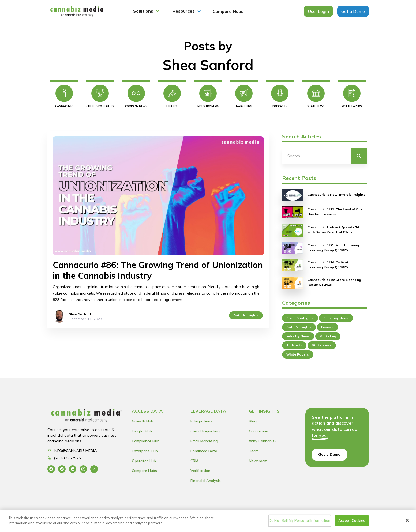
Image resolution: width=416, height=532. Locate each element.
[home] (77, 11)
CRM (194, 461)
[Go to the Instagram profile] (83, 469)
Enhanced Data (204, 451)
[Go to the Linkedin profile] (73, 469)
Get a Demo (353, 11)
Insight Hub (142, 431)
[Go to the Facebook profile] (51, 469)
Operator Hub (144, 461)
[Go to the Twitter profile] (62, 469)
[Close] (407, 520)
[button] (146, 11)
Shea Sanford (80, 314)
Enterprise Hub (145, 451)
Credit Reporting (205, 431)
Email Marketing (204, 441)
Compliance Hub (146, 441)
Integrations (201, 421)
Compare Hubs (228, 11)
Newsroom (258, 461)
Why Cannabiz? (263, 441)
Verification (200, 471)
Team (254, 451)
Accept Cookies (352, 520)
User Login (318, 11)
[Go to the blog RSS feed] (94, 469)
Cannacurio (258, 431)
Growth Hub (143, 421)
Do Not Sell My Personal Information (300, 520)
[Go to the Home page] (87, 417)
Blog (253, 421)
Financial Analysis (206, 481)
